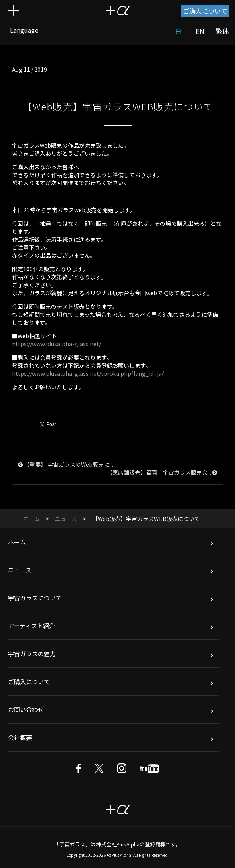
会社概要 (20, 737)
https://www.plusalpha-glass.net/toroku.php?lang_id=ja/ (88, 373)
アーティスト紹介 (32, 626)
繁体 (222, 31)
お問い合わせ (26, 709)
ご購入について (205, 11)
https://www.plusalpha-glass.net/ (56, 344)
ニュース (66, 519)
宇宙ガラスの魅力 (32, 654)
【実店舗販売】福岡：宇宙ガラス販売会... (162, 472)
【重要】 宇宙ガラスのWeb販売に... (65, 464)
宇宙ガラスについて (35, 598)
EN (200, 31)
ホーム (32, 519)
